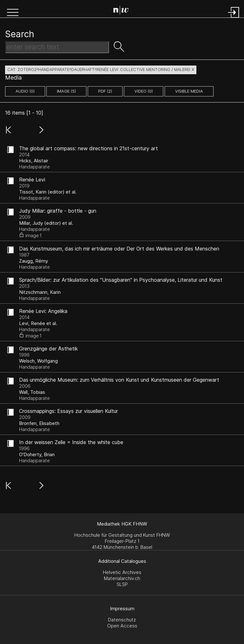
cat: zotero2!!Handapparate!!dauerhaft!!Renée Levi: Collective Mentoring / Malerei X (101, 70)
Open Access (122, 626)
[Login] (234, 18)
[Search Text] (57, 47)
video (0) (144, 91)
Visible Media (189, 91)
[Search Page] (123, 11)
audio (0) (25, 91)
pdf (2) (105, 91)
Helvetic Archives (122, 572)
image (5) (66, 91)
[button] (13, 13)
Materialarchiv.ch (122, 578)
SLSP (122, 584)
